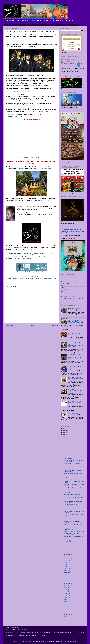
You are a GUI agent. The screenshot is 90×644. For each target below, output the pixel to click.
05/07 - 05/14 (67, 606)
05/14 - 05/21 (67, 604)
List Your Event (65, 289)
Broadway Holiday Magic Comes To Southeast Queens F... (72, 534)
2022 (64, 437)
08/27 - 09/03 (67, 573)
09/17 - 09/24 (67, 567)
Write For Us (64, 295)
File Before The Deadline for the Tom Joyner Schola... (72, 505)
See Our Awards (65, 284)
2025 (64, 431)
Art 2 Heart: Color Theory (74, 413)
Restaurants (43, 25)
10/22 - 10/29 (67, 556)
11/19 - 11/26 (67, 548)
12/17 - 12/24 (67, 453)
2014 (64, 623)
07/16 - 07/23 (67, 585)
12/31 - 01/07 (67, 449)
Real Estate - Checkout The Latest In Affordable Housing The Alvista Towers (72, 299)
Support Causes (65, 302)
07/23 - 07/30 (67, 583)
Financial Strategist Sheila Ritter (71, 479)
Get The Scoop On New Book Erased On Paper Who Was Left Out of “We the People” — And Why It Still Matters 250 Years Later (76, 379)
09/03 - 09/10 (67, 571)
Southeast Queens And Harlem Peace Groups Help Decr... (73, 541)
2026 (64, 428)
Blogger (75, 642)
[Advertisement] (32, 139)
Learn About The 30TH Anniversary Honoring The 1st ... (72, 495)
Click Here (20, 170)
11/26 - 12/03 (67, 546)
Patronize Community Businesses (69, 297)
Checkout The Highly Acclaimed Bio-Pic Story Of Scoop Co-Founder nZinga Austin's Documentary (73, 231)
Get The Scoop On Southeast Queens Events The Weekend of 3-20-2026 (76, 368)
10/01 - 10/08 (67, 562)
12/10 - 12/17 (67, 455)
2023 (64, 435)
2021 (64, 439)
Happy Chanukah (68, 477)
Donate (63, 25)
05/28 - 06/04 (67, 600)
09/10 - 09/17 (67, 569)
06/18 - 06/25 (67, 593)
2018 (64, 445)
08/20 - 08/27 (67, 575)
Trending (63, 286)
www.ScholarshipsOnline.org (14, 116)
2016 (64, 619)
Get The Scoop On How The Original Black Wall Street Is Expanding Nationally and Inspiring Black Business (76, 345)
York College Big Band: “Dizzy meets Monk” (74, 531)
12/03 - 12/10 (67, 544)
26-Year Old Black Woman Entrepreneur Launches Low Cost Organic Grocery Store (75, 309)
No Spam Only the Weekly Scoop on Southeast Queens (32, 272)
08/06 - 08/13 (67, 579)
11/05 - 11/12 (67, 552)
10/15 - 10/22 (67, 558)
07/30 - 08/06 (67, 581)
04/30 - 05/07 (67, 608)
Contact (76, 25)
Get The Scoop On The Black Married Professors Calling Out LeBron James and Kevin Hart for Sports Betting (75, 391)
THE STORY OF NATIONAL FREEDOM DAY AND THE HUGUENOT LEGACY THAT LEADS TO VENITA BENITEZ (75, 357)
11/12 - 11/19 (67, 550)
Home (7, 25)
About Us (63, 293)
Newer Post (9, 326)
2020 (64, 441)
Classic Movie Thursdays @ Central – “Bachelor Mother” (73, 518)
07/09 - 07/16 (67, 587)
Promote (51, 25)
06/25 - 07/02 (67, 591)
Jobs (36, 25)
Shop (57, 25)
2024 (64, 433)
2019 (64, 443)
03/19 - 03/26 (67, 616)
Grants (70, 25)
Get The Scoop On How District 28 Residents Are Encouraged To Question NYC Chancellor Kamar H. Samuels (76, 403)
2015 (64, 621)
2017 (64, 447)
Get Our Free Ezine (66, 276)
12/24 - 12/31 (67, 451)
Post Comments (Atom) (17, 329)
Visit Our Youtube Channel (19, 25)
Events (30, 25)
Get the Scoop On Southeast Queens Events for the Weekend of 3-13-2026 (76, 333)
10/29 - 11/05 (67, 554)
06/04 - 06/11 (67, 598)
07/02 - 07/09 (67, 589)
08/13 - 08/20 (67, 577)
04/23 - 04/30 (67, 610)
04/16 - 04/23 (67, 612)
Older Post (54, 326)
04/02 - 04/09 (67, 614)
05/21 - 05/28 (67, 602)
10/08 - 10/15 (67, 560)
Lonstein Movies (50, 215)
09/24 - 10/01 (67, 565)
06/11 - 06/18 (67, 596)
